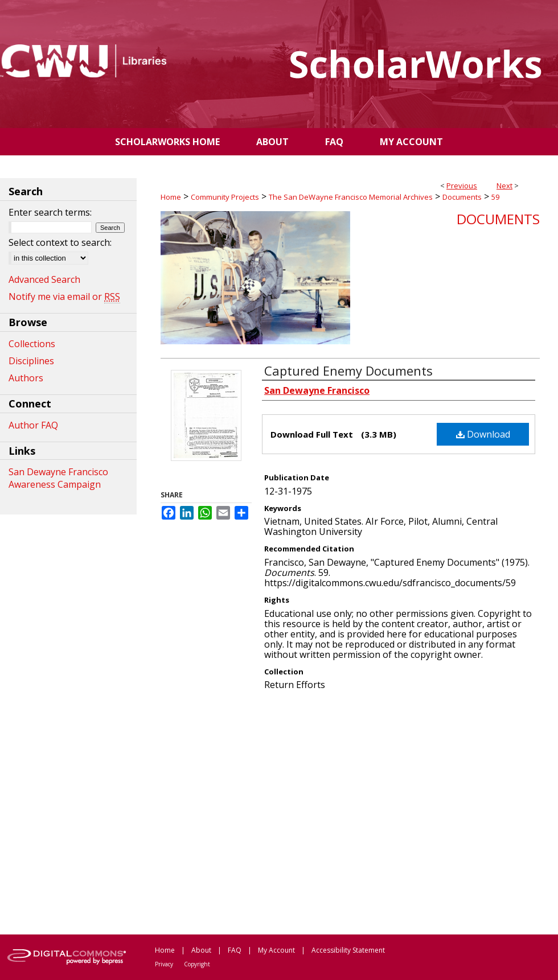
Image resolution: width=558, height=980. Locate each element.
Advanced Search (44, 279)
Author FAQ (33, 425)
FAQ (235, 950)
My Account (276, 950)
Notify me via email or (64, 297)
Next (504, 186)
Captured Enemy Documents (348, 370)
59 (495, 197)
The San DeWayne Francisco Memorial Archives (351, 197)
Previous (462, 186)
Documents (462, 197)
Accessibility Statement (348, 950)
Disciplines (31, 361)
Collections (32, 344)
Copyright (197, 964)
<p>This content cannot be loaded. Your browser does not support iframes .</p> (350, 812)
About (201, 950)
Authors (26, 378)
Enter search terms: (50, 212)
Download (483, 434)
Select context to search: (60, 242)
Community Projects (225, 197)
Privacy (164, 964)
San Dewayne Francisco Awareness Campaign (58, 478)
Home (171, 197)
